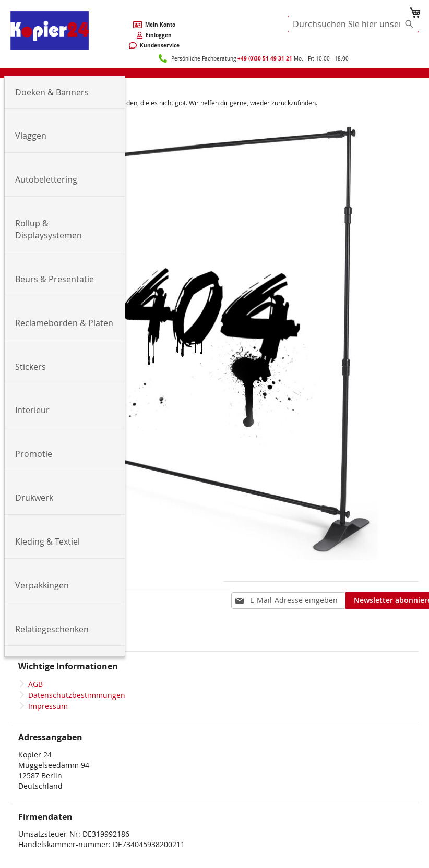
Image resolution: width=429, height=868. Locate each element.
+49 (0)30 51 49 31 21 (265, 58)
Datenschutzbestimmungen (77, 695)
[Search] (409, 24)
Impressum (48, 706)
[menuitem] (65, 93)
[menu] (214, 73)
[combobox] (353, 24)
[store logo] (50, 31)
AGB (35, 684)
